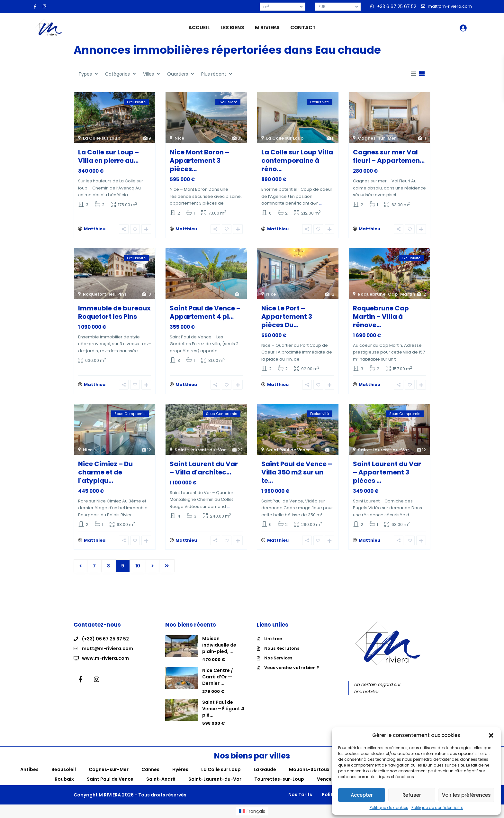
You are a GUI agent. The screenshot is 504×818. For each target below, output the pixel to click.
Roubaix (64, 779)
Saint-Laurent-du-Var (200, 450)
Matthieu (95, 229)
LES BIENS (232, 28)
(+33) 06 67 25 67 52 (105, 639)
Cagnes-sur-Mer (377, 138)
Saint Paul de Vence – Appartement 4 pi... (205, 312)
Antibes (29, 769)
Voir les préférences (466, 795)
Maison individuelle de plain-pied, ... (219, 645)
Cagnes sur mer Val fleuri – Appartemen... (389, 156)
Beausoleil (64, 769)
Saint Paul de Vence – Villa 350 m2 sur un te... (297, 472)
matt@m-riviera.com (108, 648)
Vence (324, 779)
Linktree (273, 639)
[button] (491, 735)
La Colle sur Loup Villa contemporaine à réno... (297, 161)
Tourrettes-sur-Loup (279, 779)
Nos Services (278, 658)
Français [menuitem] (256, 811)
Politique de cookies (389, 808)
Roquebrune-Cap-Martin (387, 294)
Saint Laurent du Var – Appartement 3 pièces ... (387, 472)
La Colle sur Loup (102, 138)
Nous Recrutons (282, 648)
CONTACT (303, 28)
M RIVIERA (267, 28)
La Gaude (265, 769)
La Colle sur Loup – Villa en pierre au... (108, 156)
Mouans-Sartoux (309, 769)
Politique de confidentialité (437, 808)
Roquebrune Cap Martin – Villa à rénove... (381, 317)
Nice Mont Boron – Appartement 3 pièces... (199, 161)
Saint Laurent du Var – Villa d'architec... (204, 468)
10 (138, 566)
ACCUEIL (199, 28)
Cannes (150, 769)
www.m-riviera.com (105, 658)
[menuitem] (252, 811)
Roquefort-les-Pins (105, 294)
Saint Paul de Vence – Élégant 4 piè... (223, 709)
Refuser (412, 795)
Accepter (362, 795)
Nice (179, 138)
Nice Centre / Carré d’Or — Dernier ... (218, 677)
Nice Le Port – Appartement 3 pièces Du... (287, 317)
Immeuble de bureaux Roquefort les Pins (114, 312)
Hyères (180, 769)
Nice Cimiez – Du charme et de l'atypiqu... (105, 472)
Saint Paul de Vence (288, 450)
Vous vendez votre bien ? (292, 668)
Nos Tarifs (300, 795)
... (130, 195)
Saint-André (161, 779)
